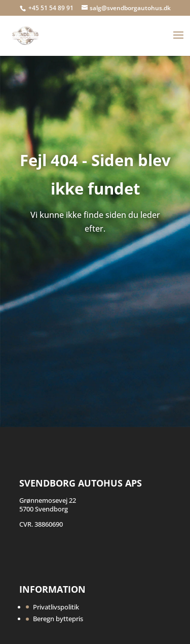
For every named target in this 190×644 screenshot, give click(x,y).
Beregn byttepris (58, 619)
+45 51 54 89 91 (52, 8)
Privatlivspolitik (56, 607)
